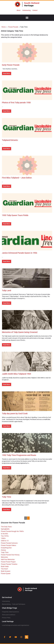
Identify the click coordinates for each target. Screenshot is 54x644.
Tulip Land (6, 290)
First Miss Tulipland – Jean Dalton (17, 178)
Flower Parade (13, 27)
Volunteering (26, 10)
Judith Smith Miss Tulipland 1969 (16, 374)
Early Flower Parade (11, 65)
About (19, 10)
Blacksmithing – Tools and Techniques (14, 604)
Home (4, 27)
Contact (35, 10)
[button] (27, 18)
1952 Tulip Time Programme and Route (19, 455)
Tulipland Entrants (10, 140)
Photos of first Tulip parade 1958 (16, 103)
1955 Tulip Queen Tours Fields (15, 215)
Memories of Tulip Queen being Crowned (20, 332)
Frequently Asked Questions (10, 612)
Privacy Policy (6, 618)
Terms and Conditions (9, 615)
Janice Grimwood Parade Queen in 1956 (19, 253)
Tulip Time (7, 497)
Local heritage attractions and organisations (16, 625)
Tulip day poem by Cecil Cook (15, 413)
